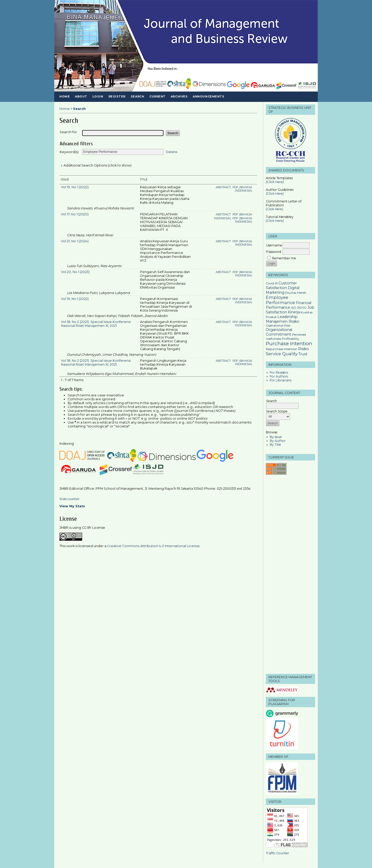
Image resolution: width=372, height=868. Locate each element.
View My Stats (72, 506)
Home (65, 97)
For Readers (279, 372)
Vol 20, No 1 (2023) (75, 272)
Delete (172, 152)
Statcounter (69, 499)
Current (157, 97)
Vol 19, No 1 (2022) (75, 187)
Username (274, 245)
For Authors (279, 376)
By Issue (276, 437)
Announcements (208, 97)
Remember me (284, 258)
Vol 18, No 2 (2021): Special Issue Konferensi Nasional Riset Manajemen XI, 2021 (96, 324)
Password (274, 252)
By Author (278, 441)
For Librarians (281, 380)
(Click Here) (275, 194)
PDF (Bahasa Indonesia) (242, 189)
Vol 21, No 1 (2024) (75, 241)
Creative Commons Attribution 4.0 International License (153, 546)
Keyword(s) (69, 152)
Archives (179, 97)
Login (98, 97)
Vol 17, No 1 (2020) (75, 214)
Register (117, 97)
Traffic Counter (277, 853)
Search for (68, 132)
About (81, 97)
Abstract (224, 187)
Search (137, 97)
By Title (275, 445)
